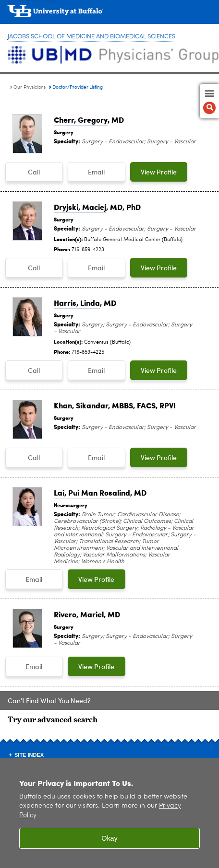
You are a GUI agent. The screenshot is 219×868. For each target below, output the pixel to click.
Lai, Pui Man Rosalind (92, 492)
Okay (109, 844)
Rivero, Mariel (79, 614)
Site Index (29, 755)
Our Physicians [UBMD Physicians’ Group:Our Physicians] (30, 87)
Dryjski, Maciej (80, 207)
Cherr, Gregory (81, 120)
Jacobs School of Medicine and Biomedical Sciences (91, 37)
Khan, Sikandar (81, 405)
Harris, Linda (77, 303)
